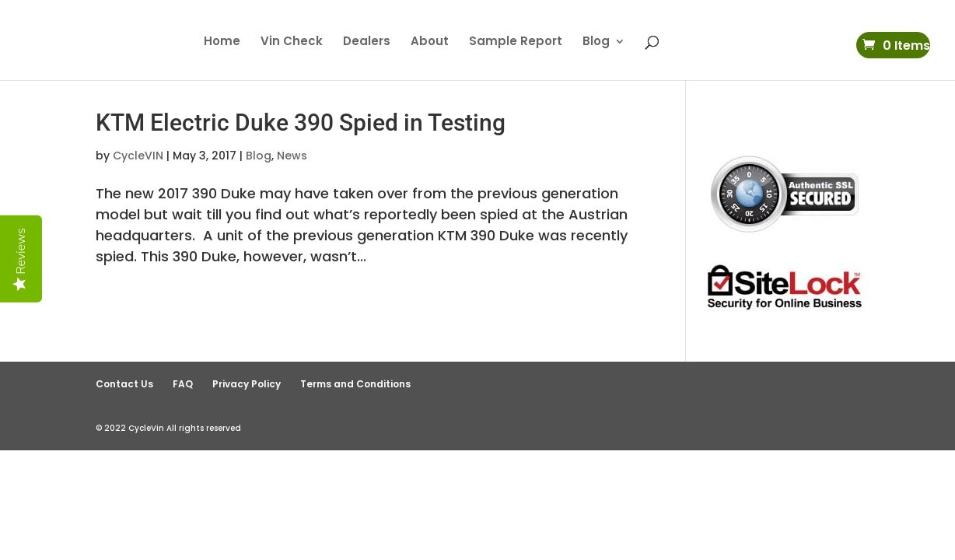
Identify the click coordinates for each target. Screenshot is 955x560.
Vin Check (292, 42)
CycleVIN (138, 156)
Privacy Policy (247, 384)
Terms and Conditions (355, 384)
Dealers (367, 42)
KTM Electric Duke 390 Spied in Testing (301, 122)
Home (222, 42)
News (292, 156)
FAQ (183, 384)
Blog (596, 42)
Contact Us (124, 384)
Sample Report (516, 42)
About (430, 42)
